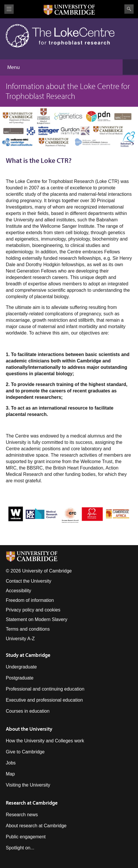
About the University (29, 729)
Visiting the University (28, 785)
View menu (9, 9)
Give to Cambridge (25, 752)
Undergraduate (21, 667)
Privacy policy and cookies (33, 610)
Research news (22, 815)
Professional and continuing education (45, 689)
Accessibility (18, 591)
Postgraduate (20, 678)
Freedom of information (30, 600)
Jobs (11, 763)
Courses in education (28, 711)
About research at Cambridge (36, 826)
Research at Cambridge (32, 803)
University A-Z (20, 639)
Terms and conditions (28, 629)
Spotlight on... (20, 848)
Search (129, 9)
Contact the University (29, 581)
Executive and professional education (44, 700)
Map (10, 774)
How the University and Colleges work (45, 741)
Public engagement (26, 837)
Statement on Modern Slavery (37, 619)
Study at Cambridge (28, 655)
